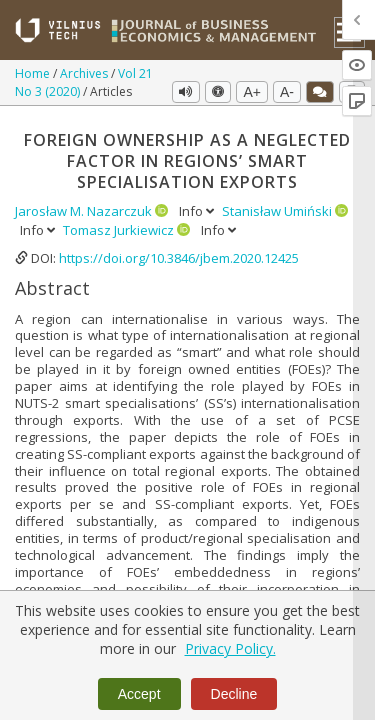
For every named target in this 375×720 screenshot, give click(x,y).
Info (198, 211)
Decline (234, 694)
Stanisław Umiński (278, 211)
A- (287, 92)
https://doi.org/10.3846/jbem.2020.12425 (179, 258)
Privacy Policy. (230, 648)
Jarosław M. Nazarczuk (85, 211)
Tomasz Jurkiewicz (120, 230)
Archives (85, 73)
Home (34, 73)
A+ (252, 92)
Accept (139, 694)
